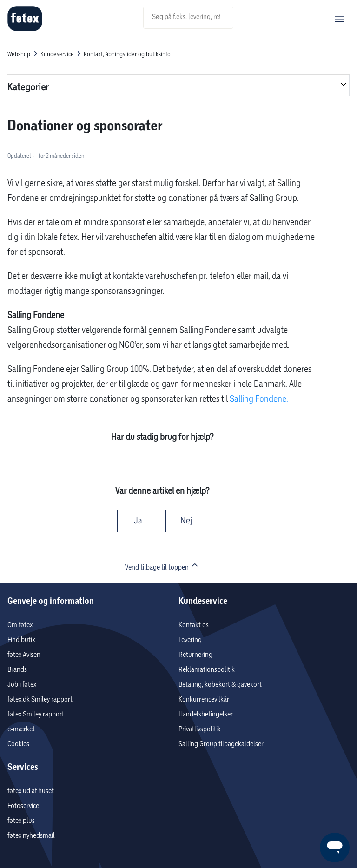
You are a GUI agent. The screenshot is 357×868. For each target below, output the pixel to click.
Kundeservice (57, 54)
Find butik (21, 640)
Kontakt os (194, 625)
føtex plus (21, 821)
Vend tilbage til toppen (162, 566)
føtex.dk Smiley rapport (40, 699)
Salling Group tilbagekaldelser (221, 744)
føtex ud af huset (31, 791)
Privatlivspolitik (200, 729)
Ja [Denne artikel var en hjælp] (138, 521)
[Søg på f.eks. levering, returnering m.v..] (188, 18)
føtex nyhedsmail (31, 836)
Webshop (19, 54)
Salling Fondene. (259, 399)
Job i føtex (22, 685)
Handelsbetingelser (206, 714)
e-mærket (21, 729)
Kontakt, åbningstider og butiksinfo (127, 54)
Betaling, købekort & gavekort (220, 685)
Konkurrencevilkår (204, 699)
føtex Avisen (24, 655)
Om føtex (20, 625)
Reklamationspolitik (207, 670)
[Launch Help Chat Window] (335, 848)
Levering (190, 640)
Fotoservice (23, 806)
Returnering (195, 655)
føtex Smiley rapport (36, 714)
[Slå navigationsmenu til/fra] (340, 19)
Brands (17, 670)
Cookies (18, 744)
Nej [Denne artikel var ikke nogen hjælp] (186, 521)
